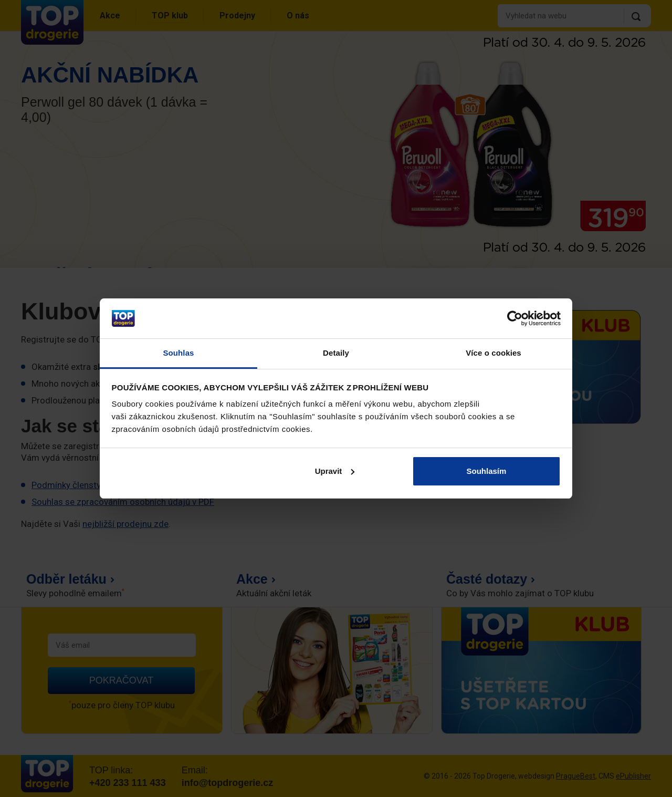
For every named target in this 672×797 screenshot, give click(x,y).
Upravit (335, 471)
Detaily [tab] (336, 353)
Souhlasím (487, 471)
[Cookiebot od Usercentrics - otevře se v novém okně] (515, 318)
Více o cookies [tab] (493, 353)
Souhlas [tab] (178, 353)
